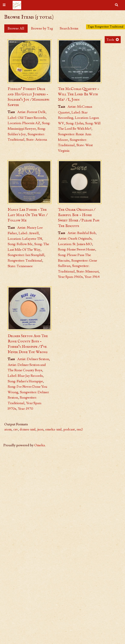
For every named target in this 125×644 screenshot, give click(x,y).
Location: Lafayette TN (25, 239)
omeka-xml (53, 429)
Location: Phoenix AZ (24, 123)
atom (8, 429)
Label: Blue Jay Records (25, 376)
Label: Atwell (29, 233)
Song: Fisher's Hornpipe (25, 381)
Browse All (16, 28)
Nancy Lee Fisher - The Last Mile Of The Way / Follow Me (27, 215)
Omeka (40, 445)
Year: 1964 (92, 277)
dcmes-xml (28, 429)
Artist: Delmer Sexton (33, 359)
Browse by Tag (42, 28)
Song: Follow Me (20, 244)
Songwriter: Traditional (25, 261)
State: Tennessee (20, 266)
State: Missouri (88, 271)
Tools (110, 40)
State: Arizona (37, 140)
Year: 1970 (26, 409)
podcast (69, 429)
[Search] (116, 5)
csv (16, 429)
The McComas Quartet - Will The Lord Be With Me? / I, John (79, 94)
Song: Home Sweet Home (77, 249)
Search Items (69, 28)
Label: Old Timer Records (27, 118)
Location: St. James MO (75, 244)
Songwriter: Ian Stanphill (26, 255)
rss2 (80, 429)
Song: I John (75, 123)
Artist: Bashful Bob (82, 233)
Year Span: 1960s (70, 277)
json (40, 429)
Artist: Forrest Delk (31, 112)
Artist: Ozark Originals (75, 239)
